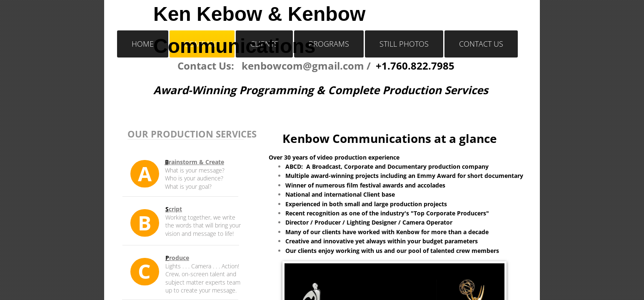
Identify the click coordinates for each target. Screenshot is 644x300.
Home (143, 44)
